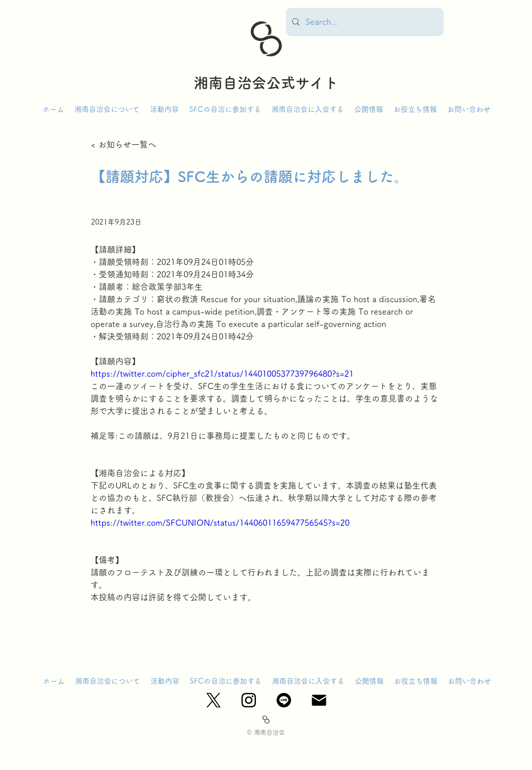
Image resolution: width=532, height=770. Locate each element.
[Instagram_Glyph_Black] (249, 700)
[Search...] (364, 22)
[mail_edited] (319, 700)
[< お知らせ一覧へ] (125, 145)
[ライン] (284, 700)
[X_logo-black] (214, 700)
